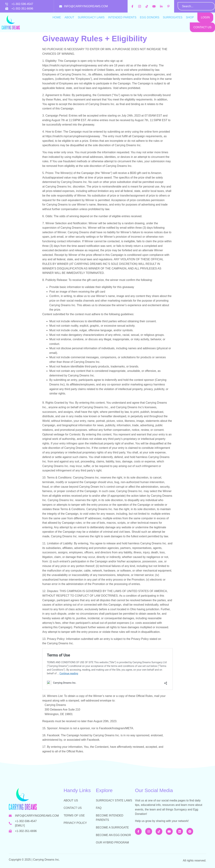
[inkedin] (162, 6)
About (69, 17)
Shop (190, 17)
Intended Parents (122, 17)
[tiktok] (147, 6)
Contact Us (202, 27)
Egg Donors (150, 17)
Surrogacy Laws (91, 17)
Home (57, 17)
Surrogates (173, 17)
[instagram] (140, 6)
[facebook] (133, 6)
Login (205, 17)
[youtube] (154, 6)
